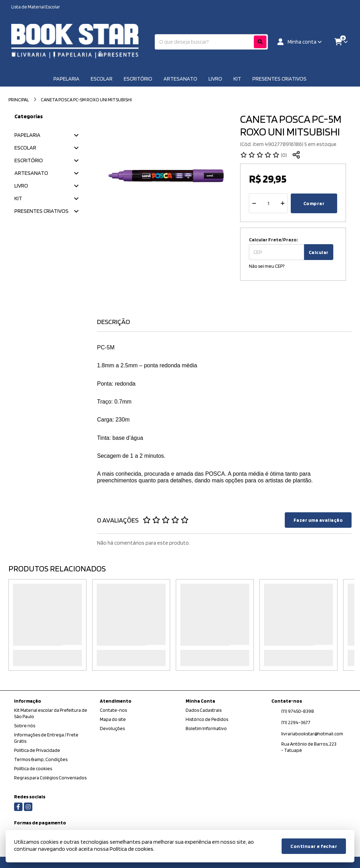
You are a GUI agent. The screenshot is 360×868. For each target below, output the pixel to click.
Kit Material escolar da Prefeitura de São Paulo (51, 713)
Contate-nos (113, 710)
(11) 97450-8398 (298, 711)
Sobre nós (25, 726)
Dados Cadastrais (204, 710)
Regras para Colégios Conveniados (50, 778)
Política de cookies (33, 768)
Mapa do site (113, 719)
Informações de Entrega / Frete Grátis (46, 738)
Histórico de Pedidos (207, 719)
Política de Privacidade (37, 750)
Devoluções (112, 728)
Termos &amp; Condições (41, 759)
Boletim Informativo (206, 728)
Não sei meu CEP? (267, 266)
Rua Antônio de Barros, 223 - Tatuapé (309, 747)
